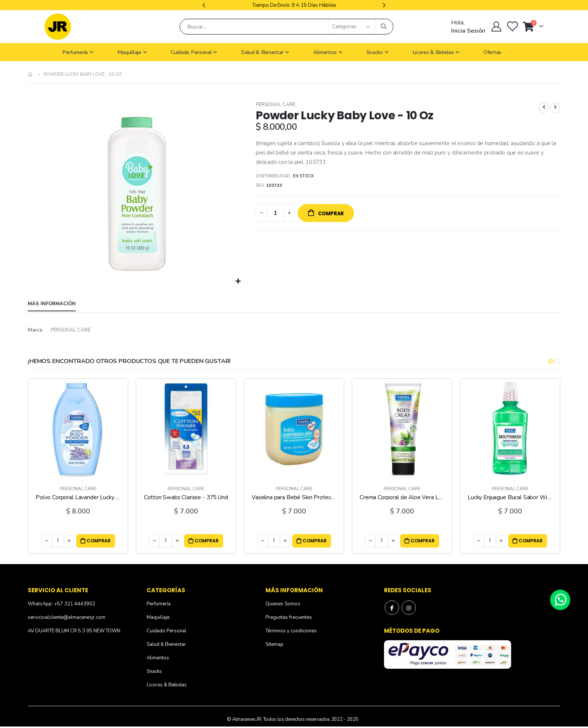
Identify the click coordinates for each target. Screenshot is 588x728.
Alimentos (158, 659)
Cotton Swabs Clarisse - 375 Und (186, 498)
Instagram (410, 609)
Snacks (154, 672)
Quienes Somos (283, 605)
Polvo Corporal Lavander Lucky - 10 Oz (78, 498)
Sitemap (274, 645)
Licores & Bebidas (167, 686)
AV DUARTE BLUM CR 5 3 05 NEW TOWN (74, 632)
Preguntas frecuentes (289, 618)
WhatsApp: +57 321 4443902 (61, 605)
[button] (238, 281)
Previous (205, 5)
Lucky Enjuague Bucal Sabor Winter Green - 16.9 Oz (510, 498)
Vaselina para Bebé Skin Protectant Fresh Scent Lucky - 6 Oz (294, 498)
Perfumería (159, 605)
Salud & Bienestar (166, 645)
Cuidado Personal (166, 632)
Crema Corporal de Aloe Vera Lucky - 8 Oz (402, 498)
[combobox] (286, 27)
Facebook (392, 609)
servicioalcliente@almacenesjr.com (67, 618)
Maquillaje (158, 618)
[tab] (52, 305)
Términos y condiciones (291, 632)
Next (383, 5)
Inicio (30, 74)
